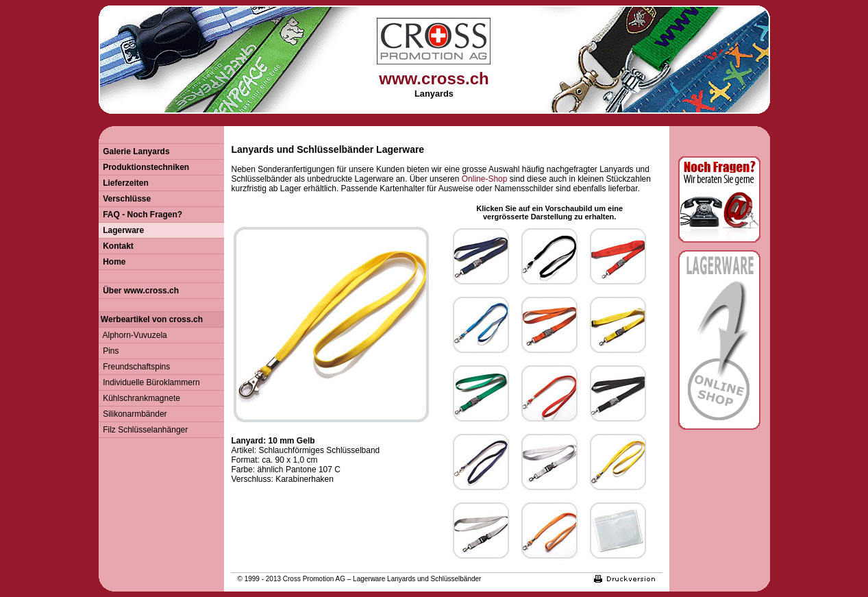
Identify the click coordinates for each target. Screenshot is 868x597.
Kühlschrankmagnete (139, 398)
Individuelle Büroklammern (149, 382)
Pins (109, 351)
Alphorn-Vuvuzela (133, 335)
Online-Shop (485, 179)
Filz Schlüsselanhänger (144, 430)
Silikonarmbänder (133, 414)
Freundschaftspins (135, 367)
